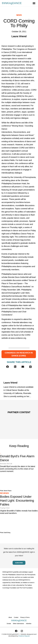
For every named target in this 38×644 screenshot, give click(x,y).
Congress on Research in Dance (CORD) (19, 354)
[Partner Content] (19, 418)
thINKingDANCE (12, 3)
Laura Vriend (10, 383)
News (19, 15)
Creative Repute (24, 636)
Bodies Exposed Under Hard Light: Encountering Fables (17, 501)
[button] (34, 3)
